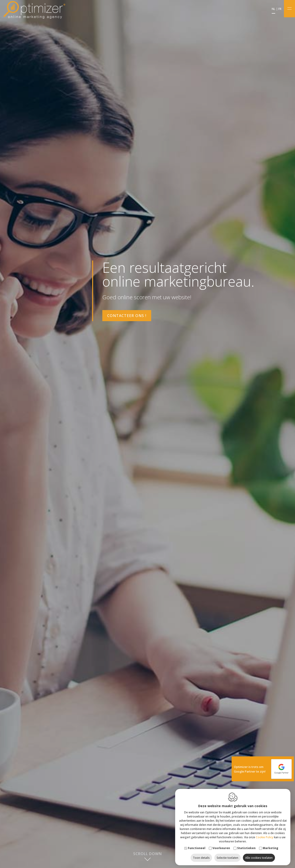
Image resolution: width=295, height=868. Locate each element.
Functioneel (197, 846)
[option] (147, 434)
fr (280, 9)
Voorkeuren (221, 846)
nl (273, 9)
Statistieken (246, 846)
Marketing (270, 846)
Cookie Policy (265, 835)
